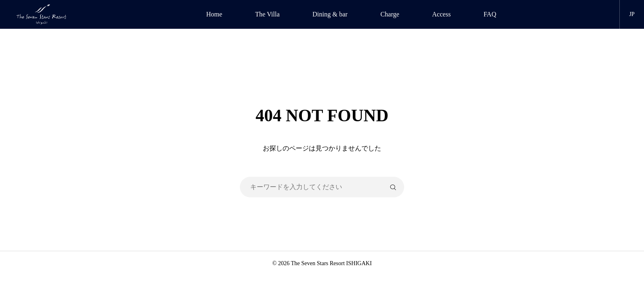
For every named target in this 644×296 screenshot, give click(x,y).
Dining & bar (330, 14)
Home (214, 14)
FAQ (490, 14)
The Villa (267, 14)
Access (441, 14)
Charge (390, 14)
